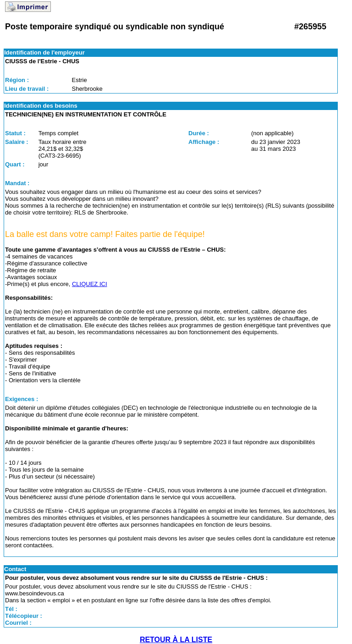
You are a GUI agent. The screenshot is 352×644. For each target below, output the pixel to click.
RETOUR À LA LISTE (176, 640)
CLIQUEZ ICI (90, 284)
